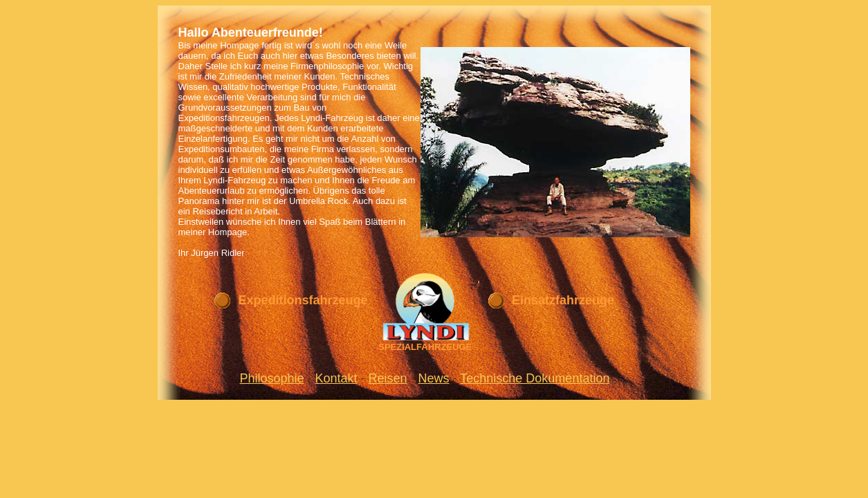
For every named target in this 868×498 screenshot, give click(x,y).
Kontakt (336, 378)
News (434, 378)
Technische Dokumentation (535, 378)
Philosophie (271, 378)
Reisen (388, 378)
